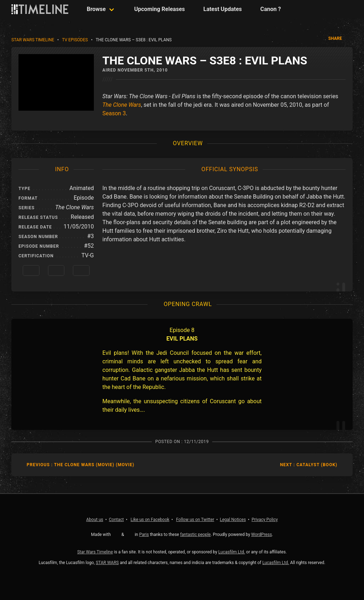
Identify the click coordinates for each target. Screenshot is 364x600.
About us (95, 520)
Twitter (195, 520)
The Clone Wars (122, 105)
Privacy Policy (265, 520)
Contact (116, 520)
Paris (144, 535)
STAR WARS (107, 563)
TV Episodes (75, 40)
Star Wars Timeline (33, 40)
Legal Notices (233, 520)
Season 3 (114, 113)
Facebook (150, 520)
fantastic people (196, 535)
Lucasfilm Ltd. (232, 552)
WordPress (262, 535)
